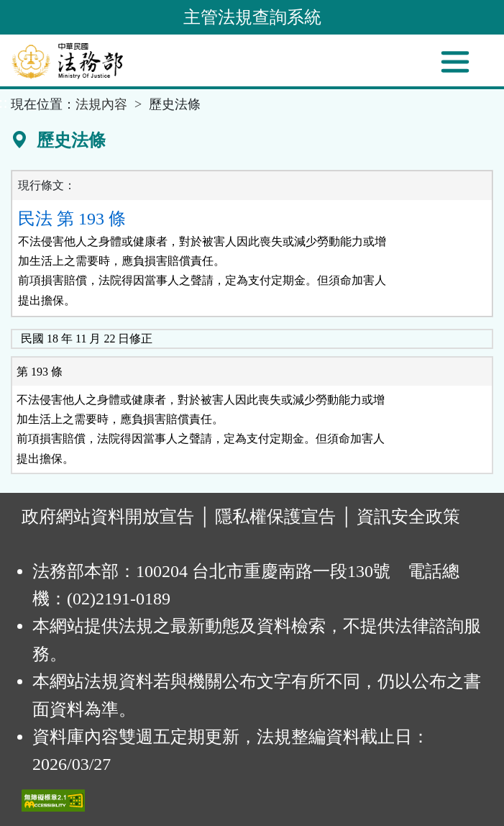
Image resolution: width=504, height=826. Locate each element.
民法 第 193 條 (72, 219)
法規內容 (101, 104)
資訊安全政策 (408, 517)
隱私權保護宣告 (275, 517)
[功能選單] (455, 62)
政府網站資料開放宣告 (108, 517)
